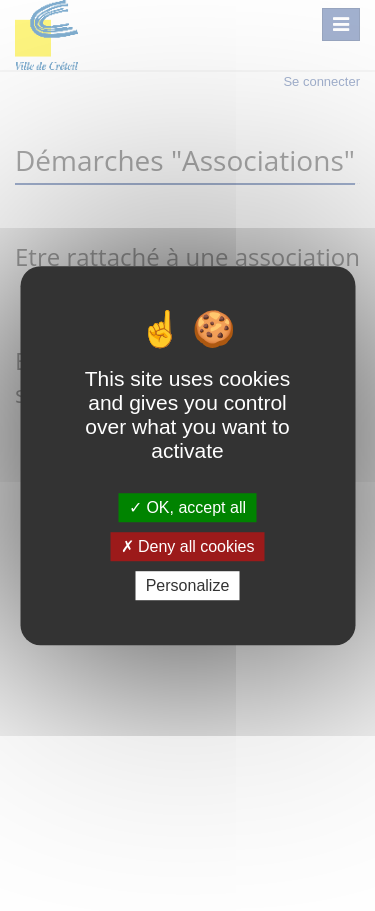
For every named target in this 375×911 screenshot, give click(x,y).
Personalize (188, 585)
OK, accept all (187, 507)
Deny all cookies (188, 546)
